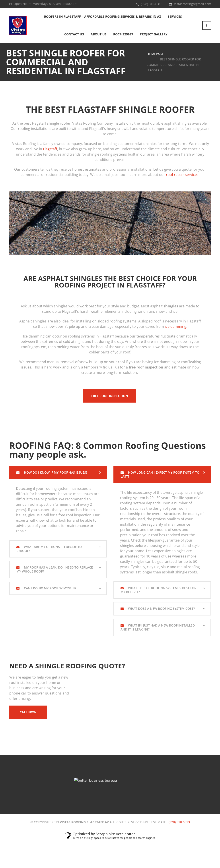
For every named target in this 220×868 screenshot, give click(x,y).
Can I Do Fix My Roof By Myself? (50, 588)
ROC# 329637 (123, 34)
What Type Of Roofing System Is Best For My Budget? (158, 590)
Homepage (155, 54)
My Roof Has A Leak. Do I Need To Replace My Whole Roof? (55, 569)
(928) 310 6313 (179, 822)
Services (175, 16)
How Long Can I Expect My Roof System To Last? (160, 474)
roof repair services (182, 175)
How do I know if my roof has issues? (55, 472)
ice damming (176, 326)
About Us (99, 34)
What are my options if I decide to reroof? (49, 549)
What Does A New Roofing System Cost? (161, 609)
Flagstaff (50, 149)
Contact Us (74, 34)
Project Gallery (154, 34)
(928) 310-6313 (152, 4)
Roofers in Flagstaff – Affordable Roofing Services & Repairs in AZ (103, 16)
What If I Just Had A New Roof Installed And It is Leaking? (158, 627)
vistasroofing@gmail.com (193, 4)
